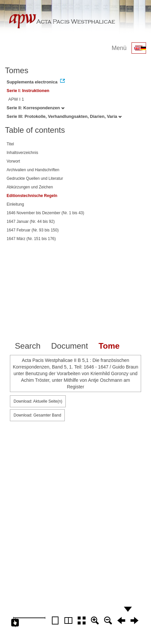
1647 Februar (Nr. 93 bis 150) (33, 230)
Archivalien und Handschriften (33, 170)
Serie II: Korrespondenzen (36, 108)
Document (70, 346)
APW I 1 (16, 99)
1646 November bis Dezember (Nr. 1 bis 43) (45, 213)
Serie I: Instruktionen (28, 91)
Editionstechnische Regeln (32, 196)
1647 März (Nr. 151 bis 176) (31, 239)
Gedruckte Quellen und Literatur (35, 178)
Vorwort (13, 161)
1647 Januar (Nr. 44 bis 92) (31, 222)
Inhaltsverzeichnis (22, 153)
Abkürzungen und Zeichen (30, 187)
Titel (10, 144)
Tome (109, 346)
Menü (119, 48)
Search (28, 346)
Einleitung (15, 204)
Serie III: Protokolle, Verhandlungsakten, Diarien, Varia (64, 116)
